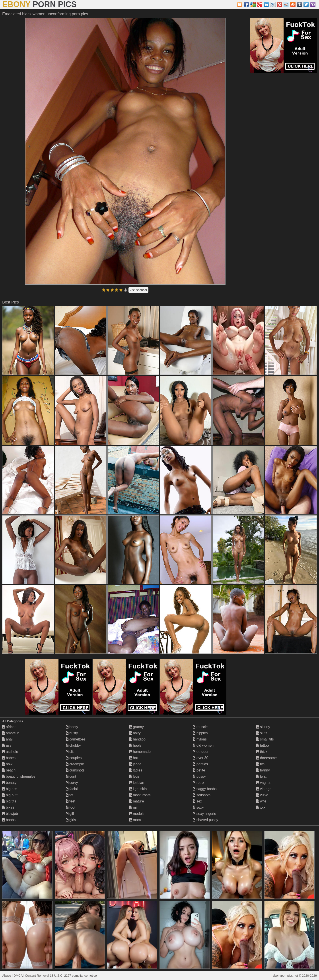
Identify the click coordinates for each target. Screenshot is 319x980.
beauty (9, 783)
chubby (73, 745)
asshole (10, 752)
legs (134, 776)
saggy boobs (205, 789)
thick (262, 752)
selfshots (202, 795)
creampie (75, 764)
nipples (200, 733)
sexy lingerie (204, 814)
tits (260, 764)
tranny (263, 770)
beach (9, 770)
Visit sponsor (138, 290)
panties (200, 764)
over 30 (200, 758)
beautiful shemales (19, 776)
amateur (11, 733)
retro (198, 783)
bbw (7, 764)
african (9, 727)
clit (70, 752)
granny (137, 727)
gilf (70, 814)
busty (72, 733)
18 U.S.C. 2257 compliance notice (73, 976)
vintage (264, 789)
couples (74, 758)
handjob (137, 739)
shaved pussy (205, 820)
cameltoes (76, 739)
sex (197, 801)
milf (134, 807)
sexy (198, 807)
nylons (200, 739)
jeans (135, 764)
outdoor (201, 752)
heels (135, 745)
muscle (200, 727)
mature (137, 801)
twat (261, 776)
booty (72, 727)
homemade (140, 752)
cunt (71, 776)
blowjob (10, 814)
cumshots (75, 770)
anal (7, 739)
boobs (9, 820)
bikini (8, 807)
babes (9, 758)
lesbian (137, 783)
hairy (135, 733)
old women (203, 745)
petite (199, 770)
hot (134, 758)
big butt (10, 795)
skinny (263, 727)
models (137, 814)
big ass (10, 789)
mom (135, 820)
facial (72, 789)
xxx (261, 807)
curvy (72, 783)
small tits (265, 739)
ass (7, 745)
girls (71, 820)
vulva (262, 795)
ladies (136, 770)
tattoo (263, 745)
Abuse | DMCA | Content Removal (26, 976)
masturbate (140, 795)
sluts (262, 733)
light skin (138, 789)
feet (71, 801)
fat (70, 795)
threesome (266, 758)
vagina (263, 783)
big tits (9, 801)
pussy (199, 776)
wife (261, 801)
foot (71, 807)
